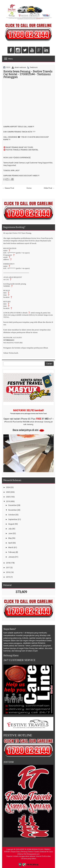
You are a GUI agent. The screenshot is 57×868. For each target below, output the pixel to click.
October (12, 515)
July (10, 529)
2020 (8, 497)
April (10, 543)
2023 (8, 492)
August (11, 524)
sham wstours (20, 67)
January (11, 557)
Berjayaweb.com (33, 854)
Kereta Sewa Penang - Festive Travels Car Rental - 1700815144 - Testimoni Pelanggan (28, 74)
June (10, 533)
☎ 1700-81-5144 (25, 137)
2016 (8, 572)
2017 (8, 568)
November (13, 510)
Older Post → (49, 188)
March (11, 547)
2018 (8, 563)
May (10, 538)
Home (29, 188)
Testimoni (34, 67)
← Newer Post (8, 188)
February (12, 552)
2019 (8, 501)
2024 (8, 487)
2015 (8, 577)
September (13, 519)
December (13, 505)
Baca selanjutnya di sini (26, 430)
